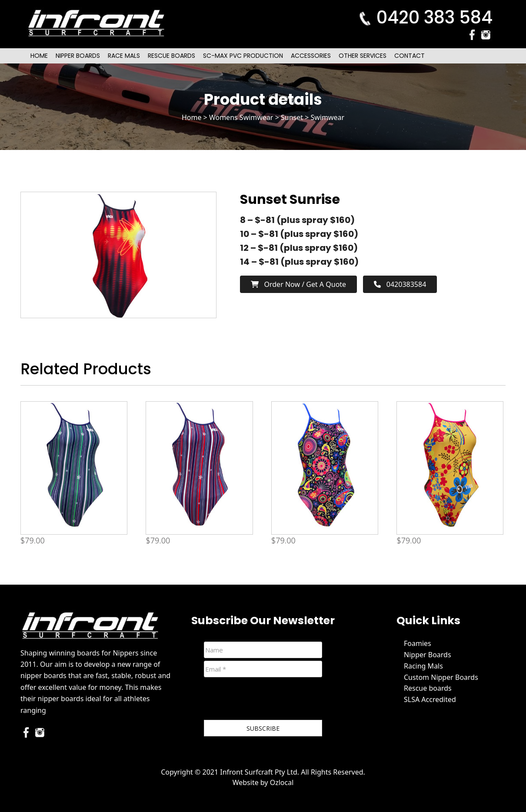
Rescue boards (428, 688)
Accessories (311, 56)
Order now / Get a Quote (298, 284)
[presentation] (270, 700)
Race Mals (124, 56)
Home (39, 56)
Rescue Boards (171, 56)
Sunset (292, 117)
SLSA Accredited (430, 699)
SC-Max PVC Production (243, 56)
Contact (409, 56)
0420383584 (400, 284)
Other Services (363, 56)
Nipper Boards (78, 56)
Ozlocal (282, 782)
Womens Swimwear (241, 117)
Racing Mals (423, 666)
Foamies (418, 643)
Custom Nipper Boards (441, 677)
